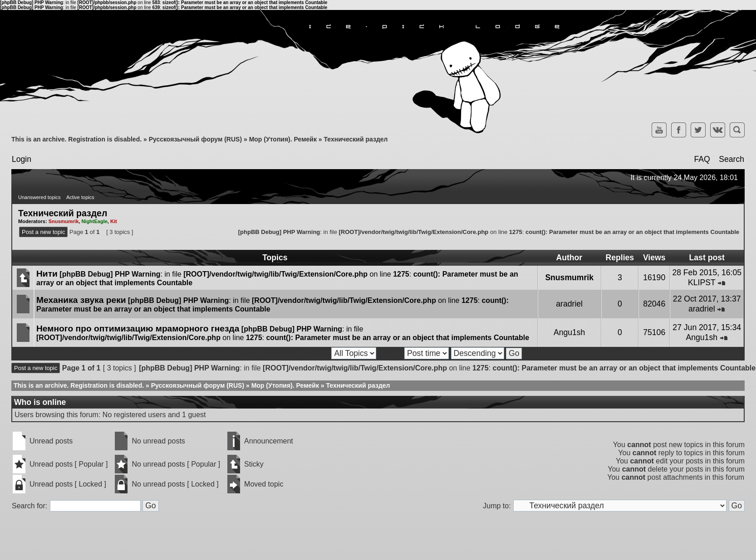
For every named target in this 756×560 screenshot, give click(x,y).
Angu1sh (569, 332)
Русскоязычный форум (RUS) (195, 139)
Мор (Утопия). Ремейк (283, 139)
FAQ (702, 159)
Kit (114, 221)
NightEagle (94, 221)
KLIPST (702, 282)
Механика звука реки (81, 300)
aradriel (569, 304)
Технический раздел (356, 139)
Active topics (80, 197)
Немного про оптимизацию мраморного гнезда (138, 329)
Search (731, 159)
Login (22, 159)
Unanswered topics (39, 197)
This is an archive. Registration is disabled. (76, 139)
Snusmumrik (64, 221)
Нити (47, 274)
